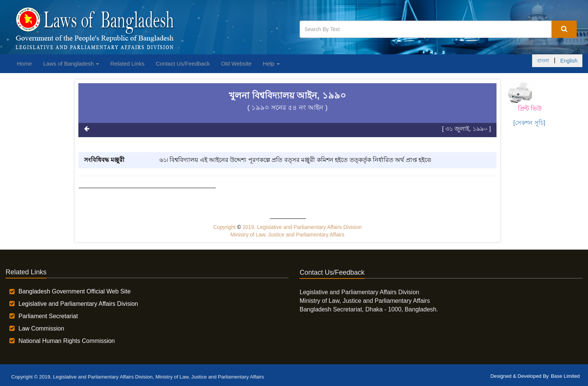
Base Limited (565, 376)
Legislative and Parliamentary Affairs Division (78, 304)
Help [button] (271, 64)
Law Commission (41, 328)
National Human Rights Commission (67, 341)
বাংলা (543, 61)
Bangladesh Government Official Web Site (74, 291)
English (569, 61)
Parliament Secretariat (48, 316)
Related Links (127, 64)
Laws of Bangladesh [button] (71, 64)
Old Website (236, 64)
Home (24, 64)
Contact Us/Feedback (183, 64)
